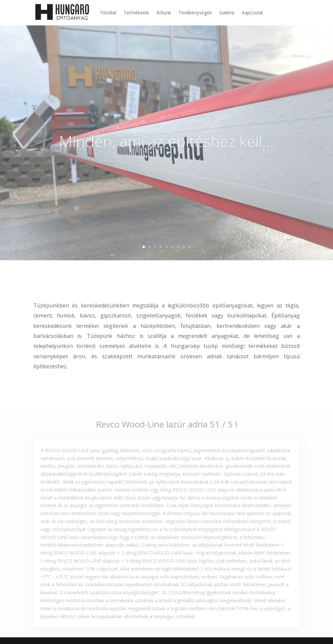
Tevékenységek (195, 13)
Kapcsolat (252, 13)
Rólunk (164, 13)
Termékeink (136, 13)
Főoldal (108, 13)
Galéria (227, 13)
